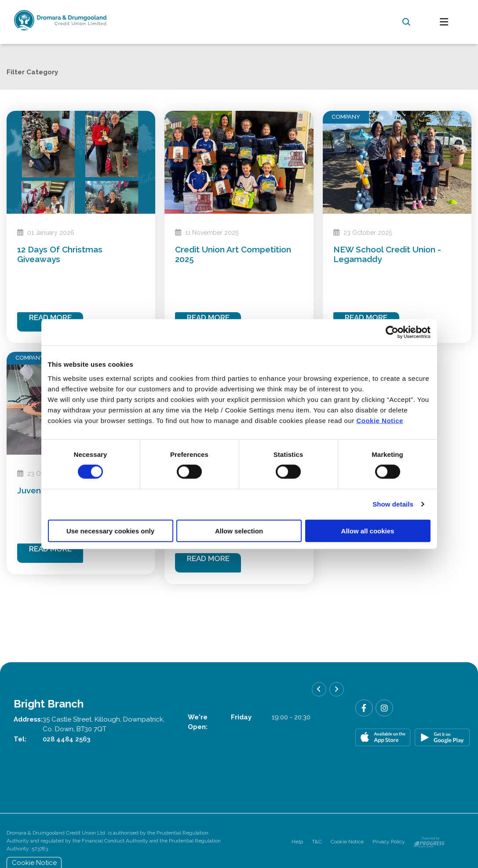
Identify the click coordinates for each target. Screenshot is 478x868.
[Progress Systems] (429, 842)
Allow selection (239, 531)
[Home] (194, 22)
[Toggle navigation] (444, 22)
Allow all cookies (368, 531)
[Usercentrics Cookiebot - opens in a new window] (392, 332)
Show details (393, 504)
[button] (406, 22)
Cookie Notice (380, 420)
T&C (317, 842)
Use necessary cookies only (110, 531)
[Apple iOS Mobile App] (383, 737)
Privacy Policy (389, 842)
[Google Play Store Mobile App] (442, 737)
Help (297, 842)
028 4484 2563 (66, 739)
